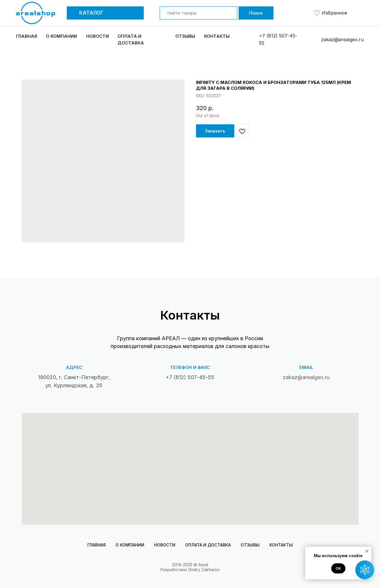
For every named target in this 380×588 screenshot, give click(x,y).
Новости (98, 36)
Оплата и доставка (208, 545)
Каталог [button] (91, 13)
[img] (317, 13)
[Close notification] (367, 551)
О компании (130, 545)
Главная (27, 36)
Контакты (217, 36)
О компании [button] (61, 36)
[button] (74, 13)
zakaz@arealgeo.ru (342, 40)
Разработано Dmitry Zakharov (190, 570)
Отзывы (185, 36)
